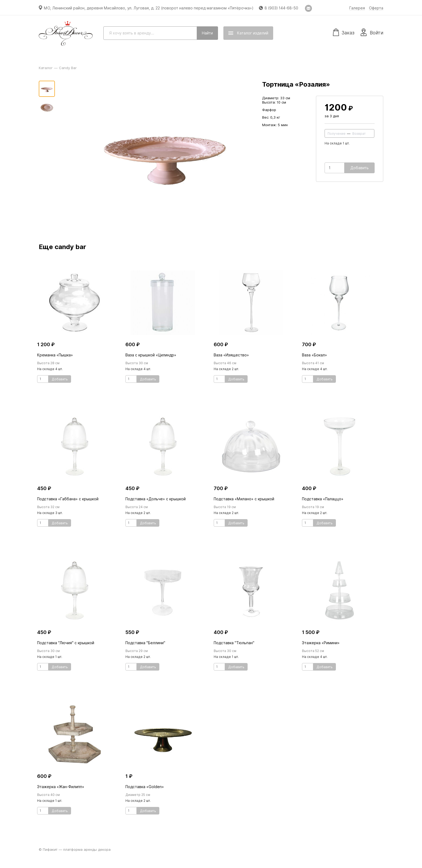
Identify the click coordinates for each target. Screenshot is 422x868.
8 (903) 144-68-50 (281, 8)
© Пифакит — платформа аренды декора (75, 849)
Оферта (376, 8)
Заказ (344, 32)
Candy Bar (68, 68)
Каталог (46, 68)
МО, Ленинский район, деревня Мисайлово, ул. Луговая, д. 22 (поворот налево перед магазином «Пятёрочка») (149, 8)
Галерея (357, 8)
